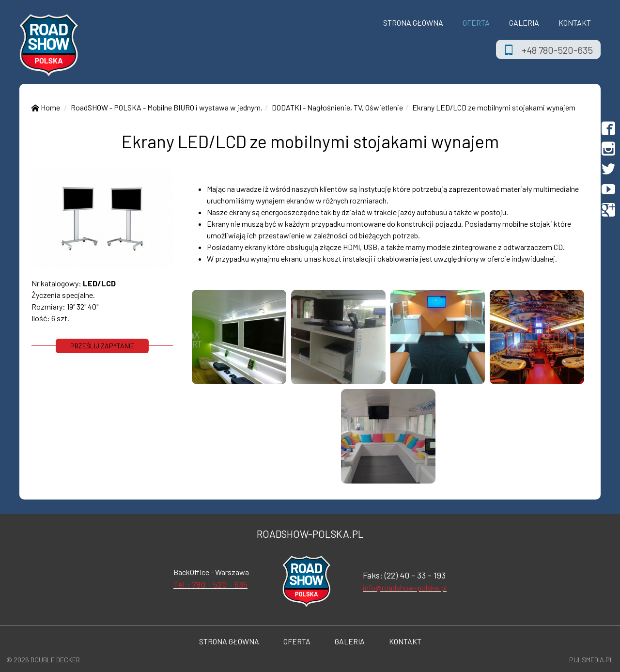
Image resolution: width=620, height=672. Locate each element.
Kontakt (575, 23)
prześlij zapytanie (102, 346)
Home (46, 107)
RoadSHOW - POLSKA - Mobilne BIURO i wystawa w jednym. (167, 107)
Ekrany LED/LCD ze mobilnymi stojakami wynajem (494, 107)
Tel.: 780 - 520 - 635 (210, 584)
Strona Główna (413, 23)
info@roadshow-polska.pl (405, 587)
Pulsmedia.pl (591, 660)
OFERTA (476, 23)
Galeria (524, 23)
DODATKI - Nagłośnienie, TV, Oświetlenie (337, 107)
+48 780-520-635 (557, 50)
